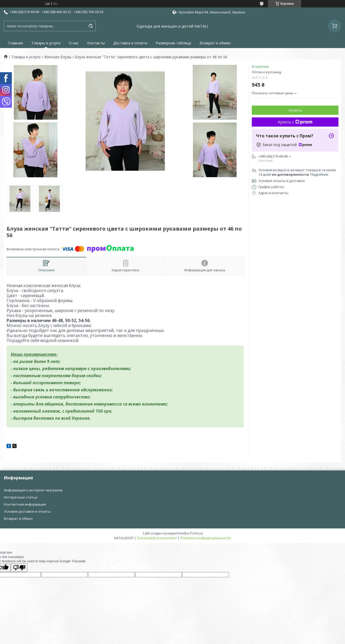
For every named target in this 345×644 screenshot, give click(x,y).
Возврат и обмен (215, 43)
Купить (295, 110)
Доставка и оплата (130, 43)
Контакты (96, 43)
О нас (74, 43)
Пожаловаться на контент (157, 538)
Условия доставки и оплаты (27, 511)
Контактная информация (25, 504)
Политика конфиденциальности (206, 538)
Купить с (295, 122)
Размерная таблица (173, 43)
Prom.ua (196, 533)
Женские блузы (58, 57)
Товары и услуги (46, 43)
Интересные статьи (21, 497)
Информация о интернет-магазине (33, 490)
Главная (15, 43)
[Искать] (91, 26)
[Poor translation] (19, 568)
